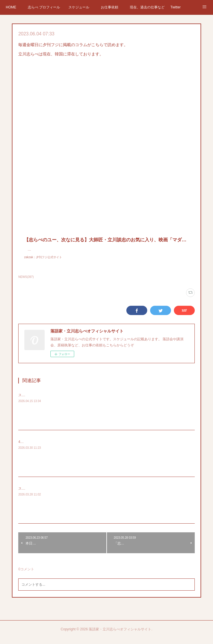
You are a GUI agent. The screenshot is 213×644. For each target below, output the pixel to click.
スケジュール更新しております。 (44, 494)
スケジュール (79, 7)
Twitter (175, 7)
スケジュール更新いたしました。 (44, 401)
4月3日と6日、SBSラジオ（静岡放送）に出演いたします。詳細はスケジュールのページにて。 (92, 448)
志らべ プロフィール (44, 7)
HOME (11, 7)
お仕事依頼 (110, 7)
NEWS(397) (26, 283)
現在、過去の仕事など (147, 7)
